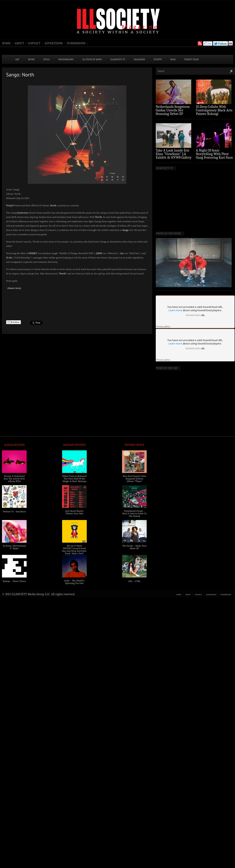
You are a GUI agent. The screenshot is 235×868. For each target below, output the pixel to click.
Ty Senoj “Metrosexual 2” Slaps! (14, 547)
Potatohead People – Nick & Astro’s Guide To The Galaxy (134, 513)
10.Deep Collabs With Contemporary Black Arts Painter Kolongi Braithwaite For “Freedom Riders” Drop (214, 114)
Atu (122, 253)
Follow (14, 322)
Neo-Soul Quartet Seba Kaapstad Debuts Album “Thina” (134, 479)
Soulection (23, 213)
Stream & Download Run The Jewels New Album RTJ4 (14, 479)
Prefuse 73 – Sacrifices (14, 511)
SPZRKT (33, 253)
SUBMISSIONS (76, 43)
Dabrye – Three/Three (14, 581)
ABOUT (19, 43)
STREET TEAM (192, 59)
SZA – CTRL (134, 581)
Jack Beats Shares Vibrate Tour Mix (74, 512)
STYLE (47, 59)
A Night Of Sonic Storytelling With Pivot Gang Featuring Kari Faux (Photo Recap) (214, 156)
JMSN (99, 253)
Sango (125, 230)
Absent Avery (14, 288)
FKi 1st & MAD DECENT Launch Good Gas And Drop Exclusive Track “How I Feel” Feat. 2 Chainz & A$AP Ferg (74, 552)
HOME (6, 43)
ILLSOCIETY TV (118, 59)
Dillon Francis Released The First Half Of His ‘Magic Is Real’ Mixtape (74, 479)
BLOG (173, 59)
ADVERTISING (54, 43)
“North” (62, 273)
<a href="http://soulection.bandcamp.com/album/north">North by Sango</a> (77, 305)
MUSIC (31, 59)
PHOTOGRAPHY (66, 59)
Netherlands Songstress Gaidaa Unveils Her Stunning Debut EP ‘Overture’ (173, 112)
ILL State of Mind (92, 59)
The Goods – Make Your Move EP (134, 547)
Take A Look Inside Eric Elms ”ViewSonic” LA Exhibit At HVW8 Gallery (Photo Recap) (174, 156)
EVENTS (158, 59)
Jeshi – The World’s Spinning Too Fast (74, 582)
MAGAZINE (139, 59)
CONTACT (34, 43)
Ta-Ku (9, 258)
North (53, 205)
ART (17, 59)
